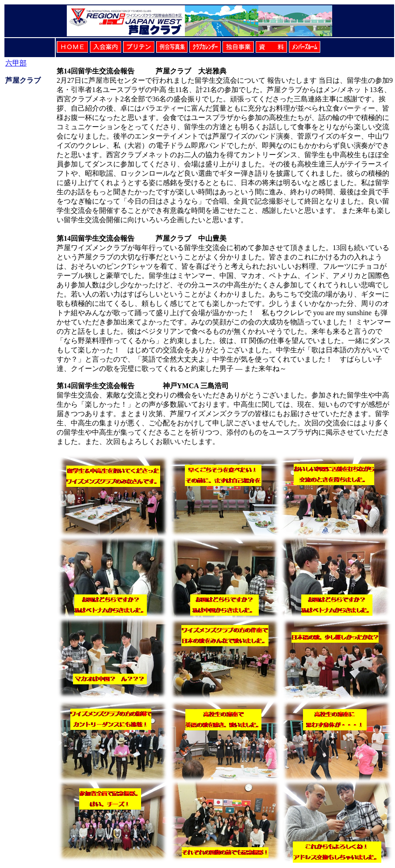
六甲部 (16, 63)
